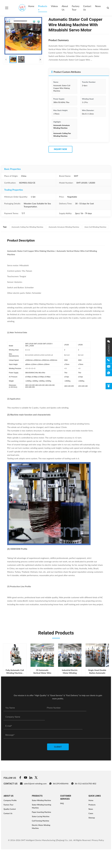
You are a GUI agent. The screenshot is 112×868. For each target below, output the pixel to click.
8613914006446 (59, 784)
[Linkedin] (31, 778)
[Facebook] (20, 778)
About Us (65, 8)
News (98, 6)
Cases (91, 813)
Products (43, 6)
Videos (54, 6)
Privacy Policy (98, 840)
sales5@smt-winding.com (33, 784)
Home (31, 6)
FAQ (62, 803)
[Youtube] (26, 778)
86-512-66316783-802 (84, 784)
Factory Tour (76, 8)
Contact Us (87, 8)
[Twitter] (36, 778)
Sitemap (92, 818)
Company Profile (10, 800)
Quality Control (10, 809)
